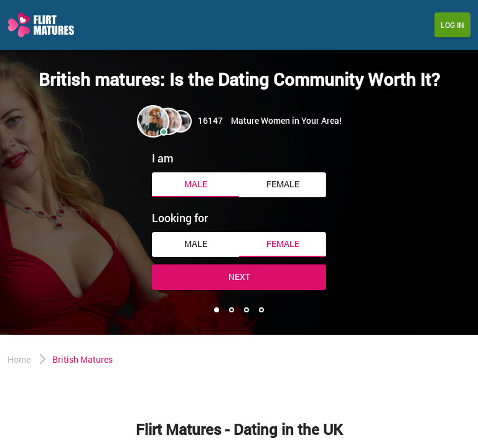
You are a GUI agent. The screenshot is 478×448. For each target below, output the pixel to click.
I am (163, 158)
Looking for (180, 218)
